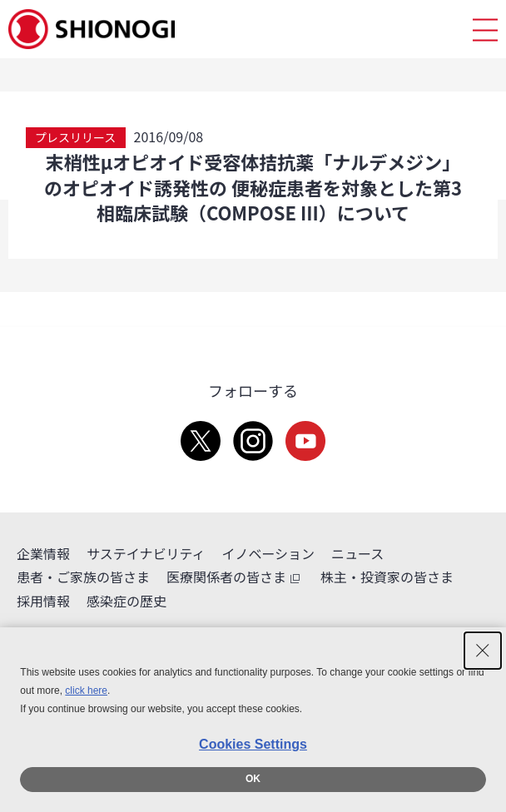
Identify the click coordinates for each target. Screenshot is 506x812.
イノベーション (268, 553)
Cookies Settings (253, 744)
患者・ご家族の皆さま (83, 577)
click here (86, 691)
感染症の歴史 (126, 601)
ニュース (357, 553)
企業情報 (43, 553)
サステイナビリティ (146, 553)
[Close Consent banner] (483, 651)
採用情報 (43, 601)
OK (253, 779)
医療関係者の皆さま (235, 577)
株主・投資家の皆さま (387, 577)
